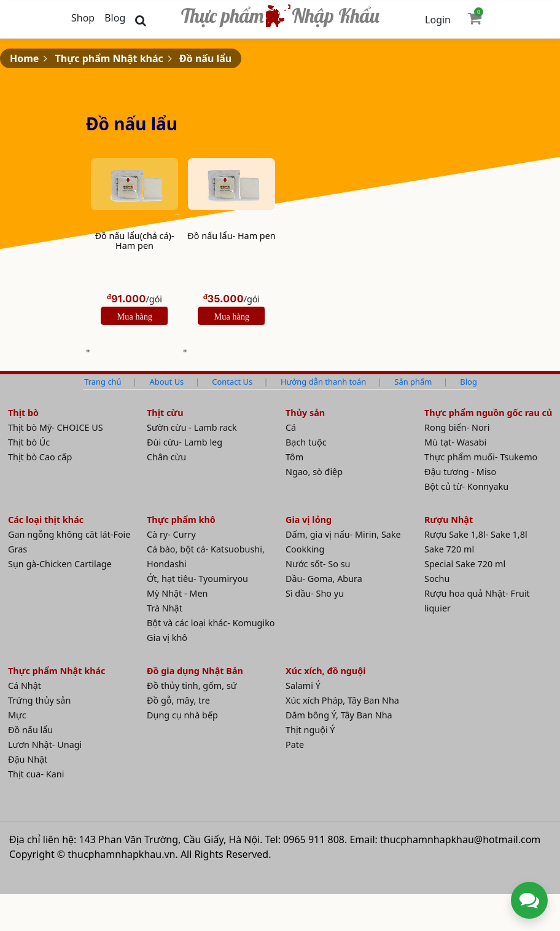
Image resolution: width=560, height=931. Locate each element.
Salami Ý (303, 685)
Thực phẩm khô (181, 520)
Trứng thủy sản (39, 700)
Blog (115, 18)
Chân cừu (166, 457)
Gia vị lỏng (309, 520)
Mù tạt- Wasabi (455, 442)
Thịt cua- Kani (36, 774)
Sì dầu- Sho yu (315, 593)
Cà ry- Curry (171, 534)
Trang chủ (103, 382)
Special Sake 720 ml (465, 564)
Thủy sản (305, 413)
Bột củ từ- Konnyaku (466, 486)
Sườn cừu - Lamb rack (192, 427)
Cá (291, 427)
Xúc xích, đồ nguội (326, 671)
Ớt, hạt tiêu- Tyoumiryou (197, 579)
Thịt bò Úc (29, 442)
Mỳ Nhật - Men (177, 593)
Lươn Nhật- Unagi (45, 744)
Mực (17, 715)
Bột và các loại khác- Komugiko (211, 623)
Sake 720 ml (449, 549)
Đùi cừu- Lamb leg (185, 442)
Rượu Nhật (449, 520)
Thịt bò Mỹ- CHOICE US (56, 427)
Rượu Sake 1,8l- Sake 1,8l (476, 534)
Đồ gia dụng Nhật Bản (195, 671)
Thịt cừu (165, 413)
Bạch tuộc (306, 442)
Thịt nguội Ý (310, 730)
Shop (83, 18)
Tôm (294, 457)
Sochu (437, 579)
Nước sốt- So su (318, 564)
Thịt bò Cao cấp (40, 457)
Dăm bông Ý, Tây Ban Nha (339, 715)
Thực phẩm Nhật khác (109, 58)
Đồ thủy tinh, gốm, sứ (192, 685)
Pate (295, 744)
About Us (167, 382)
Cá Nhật (25, 685)
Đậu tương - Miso (460, 472)
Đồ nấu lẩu (205, 58)
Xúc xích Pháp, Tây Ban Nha (342, 700)
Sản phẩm (413, 382)
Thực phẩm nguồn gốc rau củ (488, 413)
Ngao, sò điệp (314, 472)
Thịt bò (23, 413)
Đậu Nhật (28, 759)
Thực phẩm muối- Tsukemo (481, 457)
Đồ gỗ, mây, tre (178, 700)
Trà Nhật (165, 608)
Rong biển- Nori (457, 427)
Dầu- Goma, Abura (324, 579)
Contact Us (232, 382)
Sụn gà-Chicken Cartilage (60, 564)
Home (24, 58)
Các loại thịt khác (46, 520)
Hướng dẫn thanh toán (323, 382)
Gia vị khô (167, 638)
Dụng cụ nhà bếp (182, 715)
